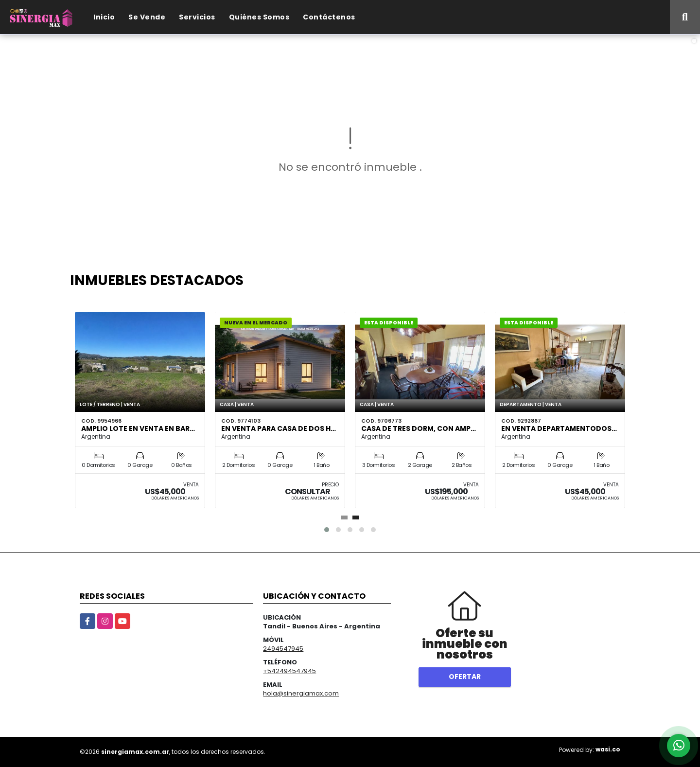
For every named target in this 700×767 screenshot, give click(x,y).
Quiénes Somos (259, 17)
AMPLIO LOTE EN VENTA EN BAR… (138, 428)
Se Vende (147, 17)
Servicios (197, 17)
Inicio (104, 17)
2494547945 (283, 649)
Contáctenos (329, 17)
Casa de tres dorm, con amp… (419, 428)
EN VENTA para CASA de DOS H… (279, 428)
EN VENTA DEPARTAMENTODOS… (559, 428)
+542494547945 (289, 671)
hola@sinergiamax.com (301, 693)
